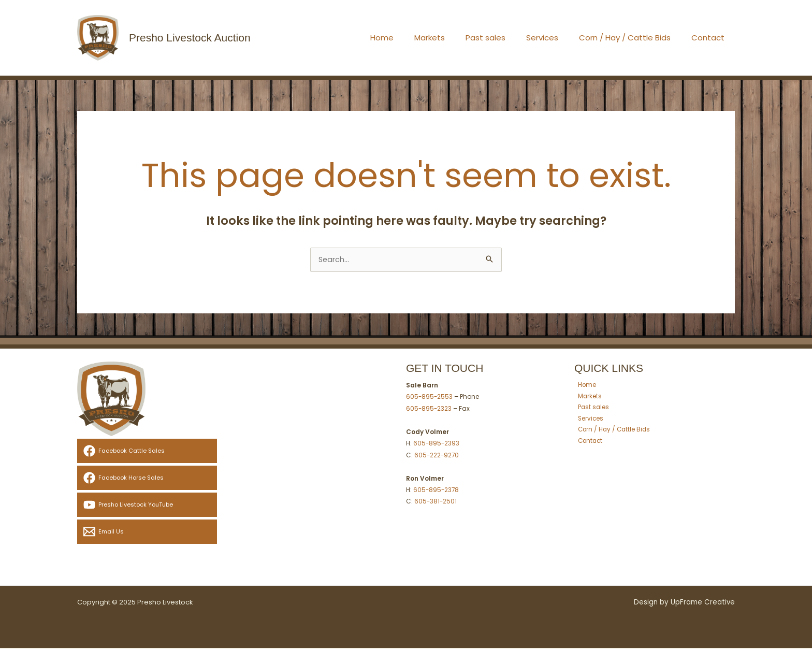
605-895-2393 (437, 444)
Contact (711, 38)
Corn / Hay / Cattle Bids (633, 38)
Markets (453, 38)
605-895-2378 (437, 490)
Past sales (504, 38)
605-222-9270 (437, 456)
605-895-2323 (429, 409)
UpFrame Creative (703, 603)
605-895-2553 (430, 398)
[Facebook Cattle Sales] (147, 452)
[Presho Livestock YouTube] (147, 506)
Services (555, 38)
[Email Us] (147, 533)
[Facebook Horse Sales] (147, 479)
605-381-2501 (436, 502)
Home (410, 38)
